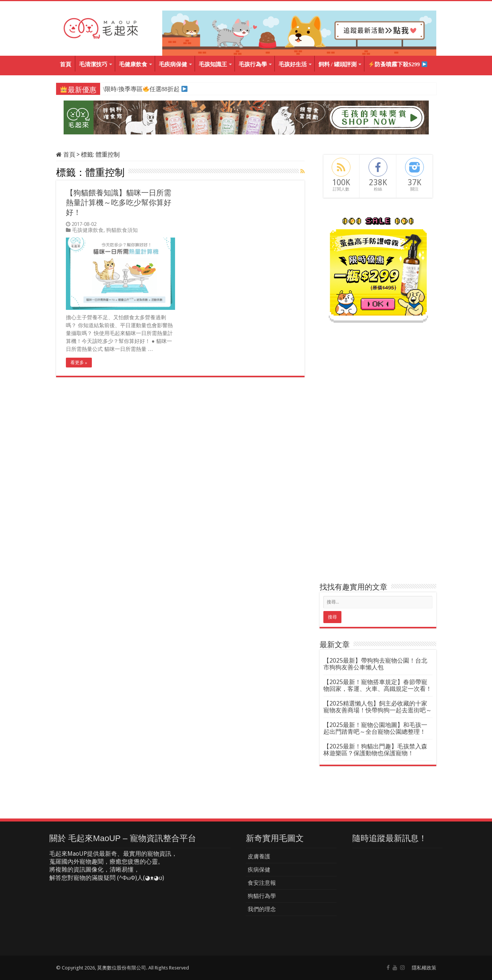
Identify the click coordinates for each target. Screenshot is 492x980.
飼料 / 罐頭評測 (338, 64)
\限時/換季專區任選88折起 (141, 89)
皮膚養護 (259, 857)
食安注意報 (262, 883)
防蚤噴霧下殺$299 (398, 65)
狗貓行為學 (262, 896)
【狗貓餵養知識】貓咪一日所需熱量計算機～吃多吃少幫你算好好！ (119, 203)
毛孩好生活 (293, 64)
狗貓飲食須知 (122, 230)
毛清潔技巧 (93, 64)
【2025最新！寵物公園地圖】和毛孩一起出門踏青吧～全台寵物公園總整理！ (375, 728)
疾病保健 (259, 870)
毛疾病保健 (173, 64)
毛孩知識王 (213, 64)
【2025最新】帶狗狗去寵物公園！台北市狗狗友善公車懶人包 (375, 664)
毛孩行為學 (253, 64)
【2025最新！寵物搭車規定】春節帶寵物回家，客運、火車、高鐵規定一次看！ (378, 685)
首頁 (65, 64)
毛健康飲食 (133, 64)
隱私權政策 (424, 968)
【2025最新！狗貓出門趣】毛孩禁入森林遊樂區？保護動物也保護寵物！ (375, 750)
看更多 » (79, 363)
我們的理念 (262, 909)
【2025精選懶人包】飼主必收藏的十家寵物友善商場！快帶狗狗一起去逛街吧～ (378, 707)
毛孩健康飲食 (88, 230)
